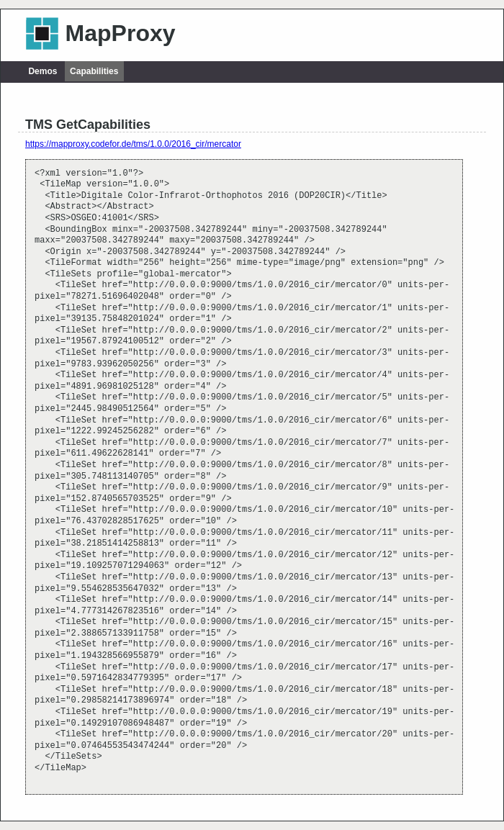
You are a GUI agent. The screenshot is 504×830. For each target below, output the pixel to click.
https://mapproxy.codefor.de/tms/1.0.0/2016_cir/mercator (133, 144)
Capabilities (94, 71)
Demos (42, 71)
